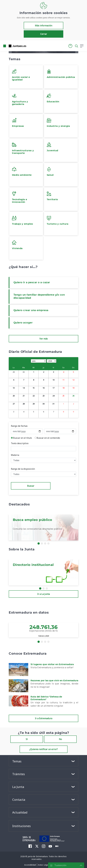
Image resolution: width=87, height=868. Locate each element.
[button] (70, 46)
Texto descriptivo (20, 443)
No (60, 739)
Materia (15, 455)
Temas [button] (17, 761)
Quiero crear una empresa (31, 310)
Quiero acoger (23, 323)
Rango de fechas (19, 426)
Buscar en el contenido (48, 438)
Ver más (44, 339)
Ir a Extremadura (44, 718)
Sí (27, 739)
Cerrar (44, 34)
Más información (44, 26)
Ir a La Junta (43, 594)
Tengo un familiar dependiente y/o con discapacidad (39, 296)
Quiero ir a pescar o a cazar (32, 283)
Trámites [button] (19, 774)
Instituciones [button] (21, 826)
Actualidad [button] (20, 812)
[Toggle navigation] (30, 46)
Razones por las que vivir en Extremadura (54, 681)
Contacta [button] (19, 800)
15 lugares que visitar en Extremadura (52, 664)
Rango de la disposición (23, 469)
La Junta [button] (18, 787)
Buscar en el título (22, 438)
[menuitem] (30, 846)
